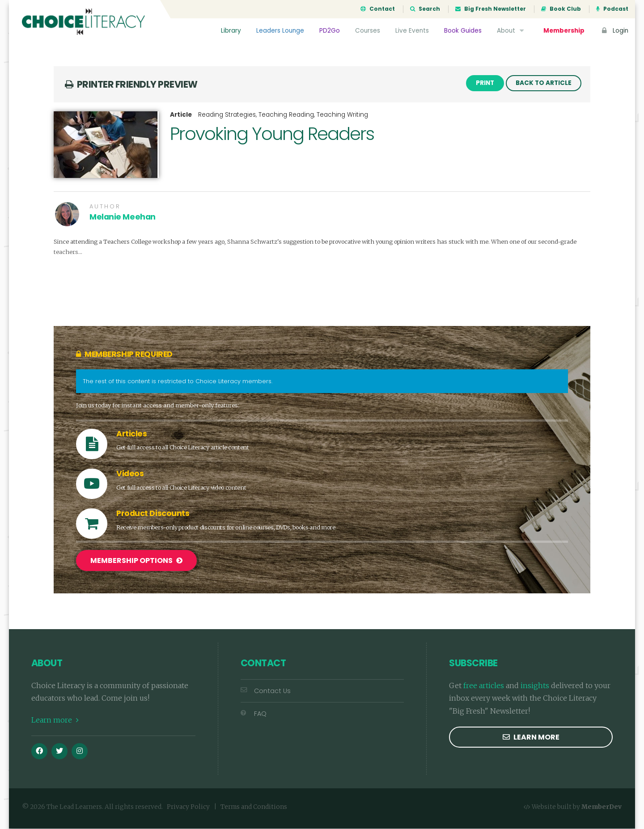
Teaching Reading (286, 116)
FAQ (254, 714)
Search (425, 9)
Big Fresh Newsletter (491, 9)
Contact (378, 9)
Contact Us (266, 691)
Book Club (561, 9)
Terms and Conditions (254, 808)
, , (283, 116)
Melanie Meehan (123, 218)
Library (231, 31)
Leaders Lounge (280, 31)
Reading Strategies (227, 116)
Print (485, 84)
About (511, 31)
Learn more (55, 721)
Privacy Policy (188, 808)
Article (181, 116)
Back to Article (544, 84)
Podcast (612, 9)
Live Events (412, 31)
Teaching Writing (342, 116)
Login (614, 31)
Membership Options (136, 561)
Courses (368, 31)
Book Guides (463, 31)
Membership (564, 31)
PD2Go (330, 31)
